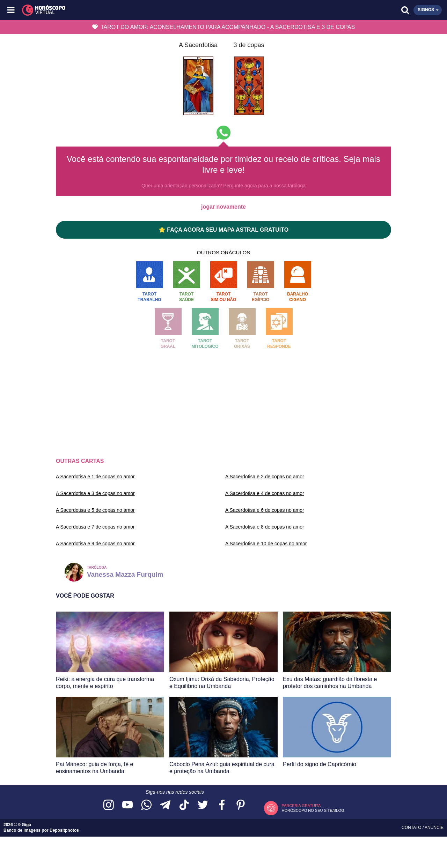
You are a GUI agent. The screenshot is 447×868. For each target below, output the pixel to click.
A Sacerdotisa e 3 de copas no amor (95, 493)
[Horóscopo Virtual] (118, 10)
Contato (412, 828)
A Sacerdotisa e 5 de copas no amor (95, 510)
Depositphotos (64, 830)
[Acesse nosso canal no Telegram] (165, 805)
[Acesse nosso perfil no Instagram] (109, 805)
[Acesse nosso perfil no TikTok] (184, 805)
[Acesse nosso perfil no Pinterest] (241, 805)
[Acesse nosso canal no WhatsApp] (146, 805)
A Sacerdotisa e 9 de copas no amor (95, 544)
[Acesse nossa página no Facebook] (222, 805)
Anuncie (434, 828)
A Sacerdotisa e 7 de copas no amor (95, 527)
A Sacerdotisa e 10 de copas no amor (266, 544)
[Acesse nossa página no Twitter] (203, 805)
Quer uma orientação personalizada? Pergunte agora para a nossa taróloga (223, 186)
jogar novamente (223, 207)
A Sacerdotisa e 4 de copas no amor (265, 493)
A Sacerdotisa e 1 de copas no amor (95, 477)
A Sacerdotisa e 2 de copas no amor (265, 477)
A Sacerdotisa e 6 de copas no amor (265, 510)
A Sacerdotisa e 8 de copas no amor (265, 527)
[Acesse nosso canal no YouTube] (127, 805)
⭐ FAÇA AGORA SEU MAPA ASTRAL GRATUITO (223, 230)
